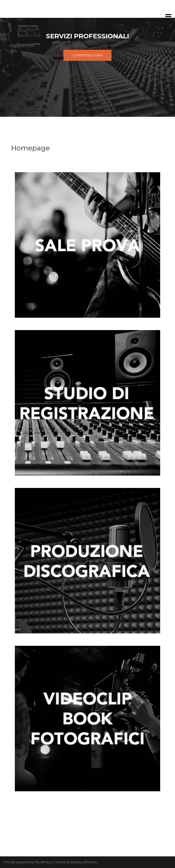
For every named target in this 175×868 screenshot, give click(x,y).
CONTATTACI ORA (87, 55)
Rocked (72, 862)
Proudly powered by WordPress (28, 862)
